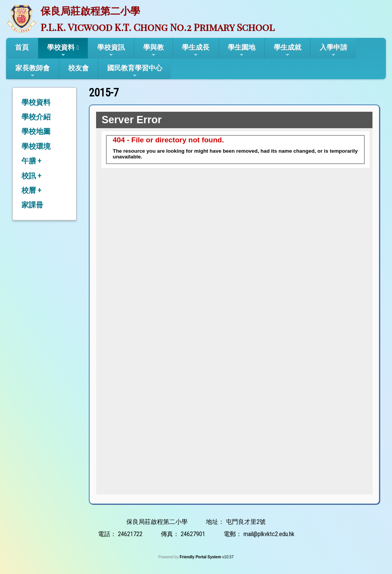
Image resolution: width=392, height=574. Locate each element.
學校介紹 (36, 117)
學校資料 (61, 51)
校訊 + (31, 176)
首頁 (22, 47)
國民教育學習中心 (135, 71)
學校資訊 (111, 51)
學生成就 (287, 51)
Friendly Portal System (201, 557)
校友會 (78, 68)
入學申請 (333, 51)
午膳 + (31, 161)
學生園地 (242, 51)
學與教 (154, 51)
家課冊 (32, 205)
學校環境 (36, 146)
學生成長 (196, 51)
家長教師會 (33, 71)
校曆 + (31, 190)
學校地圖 (36, 131)
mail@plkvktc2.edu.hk (269, 534)
